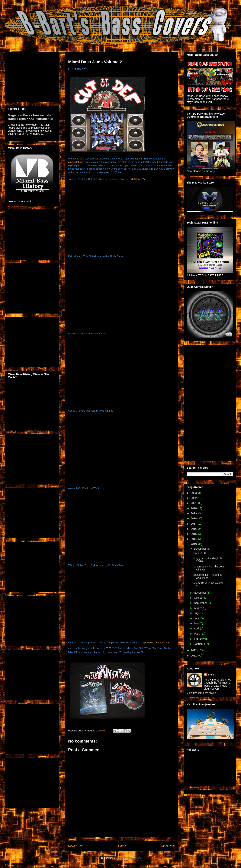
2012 (194, 650)
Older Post (168, 846)
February (200, 639)
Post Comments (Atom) (129, 858)
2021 (194, 503)
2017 (194, 524)
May (197, 623)
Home (122, 846)
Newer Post (76, 846)
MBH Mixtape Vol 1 (139, 179)
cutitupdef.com (76, 162)
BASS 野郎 (200, 553)
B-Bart (212, 675)
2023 (194, 493)
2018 (194, 518)
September (201, 603)
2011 (194, 656)
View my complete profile (201, 693)
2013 (194, 544)
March (198, 634)
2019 (194, 513)
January (199, 644)
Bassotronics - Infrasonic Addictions (208, 576)
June (197, 618)
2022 (194, 498)
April (197, 629)
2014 (194, 539)
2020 (194, 508)
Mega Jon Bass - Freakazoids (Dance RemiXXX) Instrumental (31, 117)
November (200, 593)
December (200, 549)
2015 (194, 534)
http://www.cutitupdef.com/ (156, 643)
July (197, 613)
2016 (194, 529)
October (199, 598)
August (198, 608)
